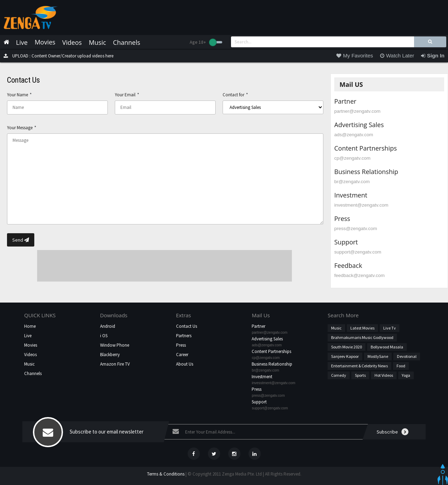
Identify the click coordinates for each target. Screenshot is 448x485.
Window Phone (115, 345)
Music (29, 364)
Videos (30, 355)
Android (108, 326)
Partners (184, 336)
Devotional (407, 356)
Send (21, 240)
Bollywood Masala (387, 347)
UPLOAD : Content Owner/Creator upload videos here (57, 56)
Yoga (406, 375)
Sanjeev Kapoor (345, 356)
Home (30, 326)
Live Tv (390, 328)
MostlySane (378, 356)
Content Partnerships (271, 351)
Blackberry (110, 355)
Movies (31, 345)
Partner (258, 326)
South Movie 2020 (346, 347)
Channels (33, 373)
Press (181, 345)
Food (401, 366)
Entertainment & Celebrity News (359, 366)
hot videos (384, 375)
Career (182, 355)
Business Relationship (272, 364)
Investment (262, 377)
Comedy (339, 375)
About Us (185, 364)
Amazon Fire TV (115, 364)
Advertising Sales (267, 339)
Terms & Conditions (166, 474)
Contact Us (187, 326)
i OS (104, 336)
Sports (360, 375)
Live (28, 336)
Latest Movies (362, 328)
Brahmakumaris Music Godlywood (362, 337)
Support (259, 402)
